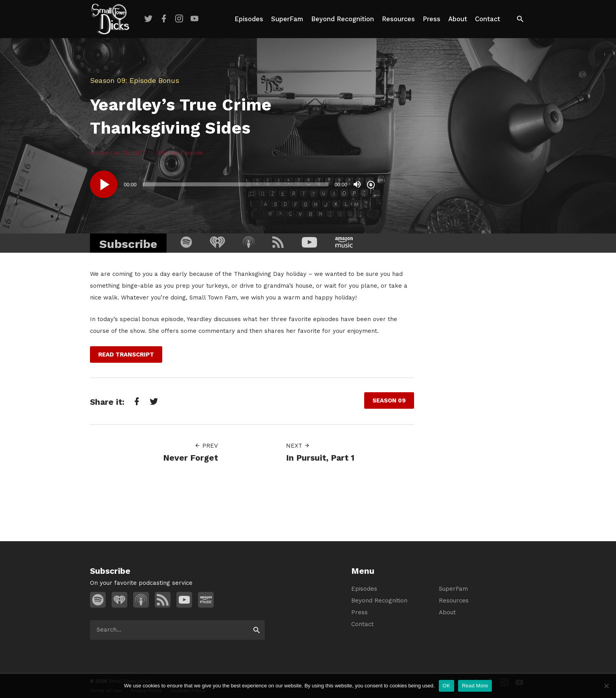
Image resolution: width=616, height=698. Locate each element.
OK (446, 686)
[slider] (236, 184)
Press (432, 19)
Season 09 (108, 80)
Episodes (249, 19)
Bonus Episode (182, 153)
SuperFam (287, 19)
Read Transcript (126, 355)
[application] (233, 184)
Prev (206, 446)
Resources (398, 19)
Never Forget (191, 458)
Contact (488, 19)
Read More (475, 686)
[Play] (104, 184)
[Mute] (357, 184)
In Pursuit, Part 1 (320, 458)
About (458, 19)
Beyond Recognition (343, 19)
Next (298, 446)
